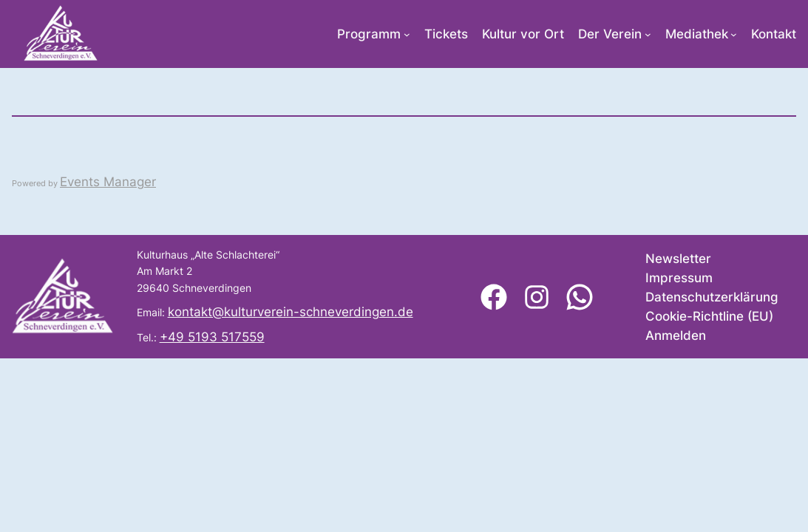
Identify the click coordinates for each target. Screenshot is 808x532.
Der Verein (610, 34)
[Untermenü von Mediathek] (734, 34)
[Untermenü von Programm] (407, 34)
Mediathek (697, 34)
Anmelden (676, 335)
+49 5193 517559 (212, 337)
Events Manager (108, 182)
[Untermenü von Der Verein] (648, 34)
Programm (369, 34)
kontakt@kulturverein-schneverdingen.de (291, 312)
